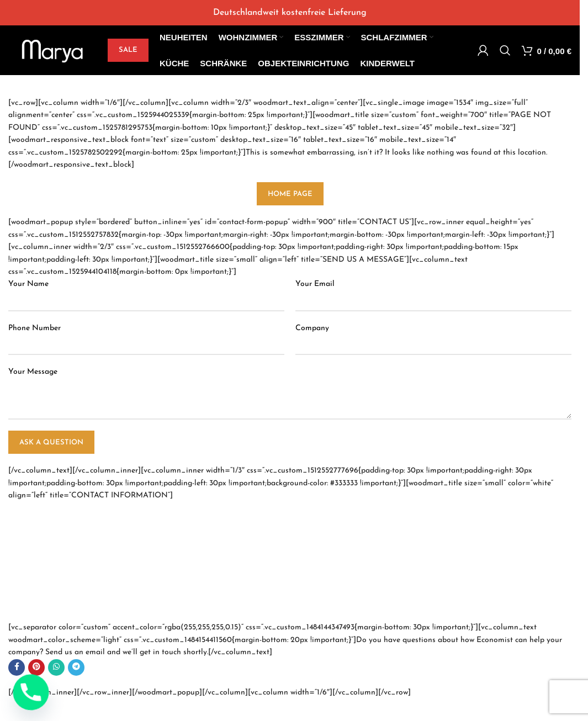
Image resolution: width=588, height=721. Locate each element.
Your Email (315, 284)
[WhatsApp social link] (56, 667)
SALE (128, 50)
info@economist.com (55, 592)
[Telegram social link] (76, 667)
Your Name (28, 284)
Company (312, 328)
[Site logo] (52, 50)
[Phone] (31, 692)
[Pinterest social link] (36, 667)
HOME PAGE (290, 194)
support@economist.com (62, 604)
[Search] (505, 50)
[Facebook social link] (17, 667)
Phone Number (35, 328)
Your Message (33, 372)
